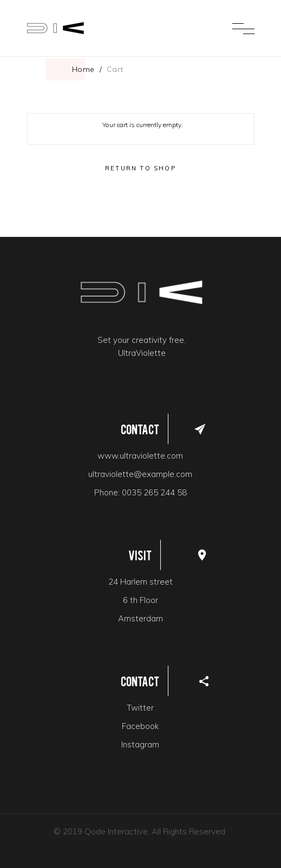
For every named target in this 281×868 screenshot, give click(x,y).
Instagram (140, 744)
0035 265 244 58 (154, 492)
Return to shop (140, 168)
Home (83, 69)
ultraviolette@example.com (140, 474)
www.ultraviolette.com (140, 456)
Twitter (140, 708)
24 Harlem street (140, 582)
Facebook (140, 726)
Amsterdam (140, 618)
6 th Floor (140, 600)
